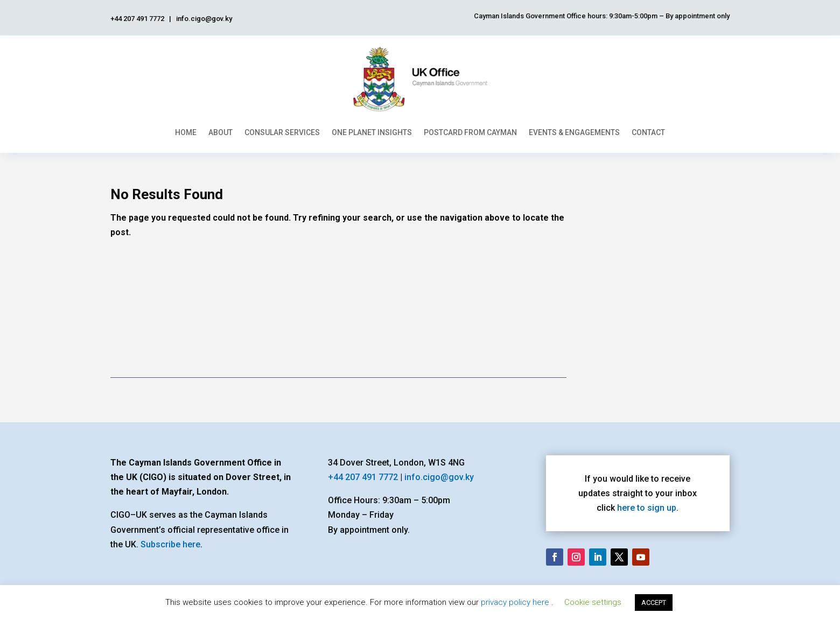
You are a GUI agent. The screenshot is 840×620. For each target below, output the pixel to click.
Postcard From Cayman (470, 132)
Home (186, 132)
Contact (648, 132)
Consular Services (282, 132)
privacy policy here (516, 602)
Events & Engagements (574, 132)
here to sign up (647, 508)
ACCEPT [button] (654, 603)
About (220, 132)
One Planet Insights (372, 132)
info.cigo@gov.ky (439, 477)
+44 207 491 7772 (363, 477)
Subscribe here (170, 544)
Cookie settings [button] (593, 602)
